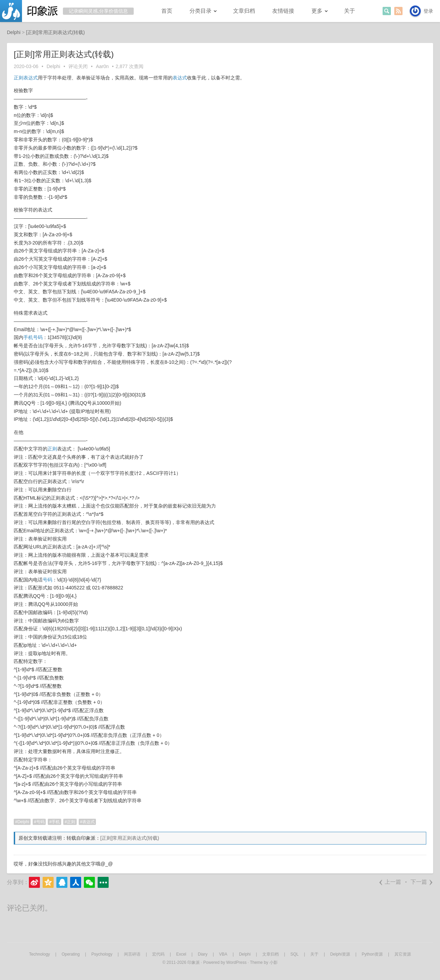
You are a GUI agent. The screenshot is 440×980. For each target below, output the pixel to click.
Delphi (54, 66)
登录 (428, 11)
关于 (350, 11)
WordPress (236, 962)
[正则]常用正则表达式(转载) (130, 838)
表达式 (31, 78)
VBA (223, 954)
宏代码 (158, 954)
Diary (203, 954)
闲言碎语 (132, 954)
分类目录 (200, 11)
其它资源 (403, 954)
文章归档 (244, 11)
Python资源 (372, 954)
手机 (28, 337)
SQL (295, 954)
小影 (274, 962)
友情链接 (283, 11)
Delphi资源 (340, 954)
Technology (40, 954)
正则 (19, 78)
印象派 (194, 962)
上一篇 (390, 882)
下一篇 (422, 882)
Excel (181, 954)
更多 (317, 11)
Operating (71, 954)
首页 (167, 11)
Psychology (102, 954)
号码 (38, 337)
